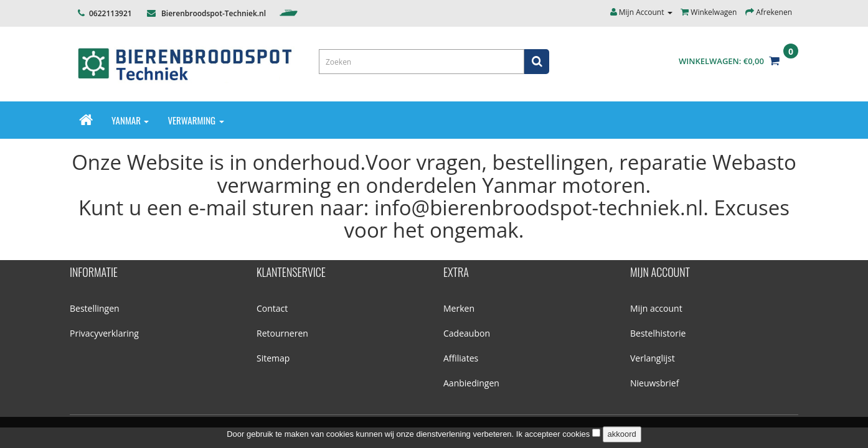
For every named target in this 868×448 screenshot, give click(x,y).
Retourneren (282, 333)
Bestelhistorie (658, 333)
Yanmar (130, 120)
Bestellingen (95, 308)
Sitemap (273, 358)
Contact (272, 308)
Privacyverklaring (104, 333)
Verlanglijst (653, 358)
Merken (459, 308)
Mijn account (656, 308)
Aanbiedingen (471, 383)
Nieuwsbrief (654, 383)
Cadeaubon (467, 333)
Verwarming (196, 120)
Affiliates (461, 358)
